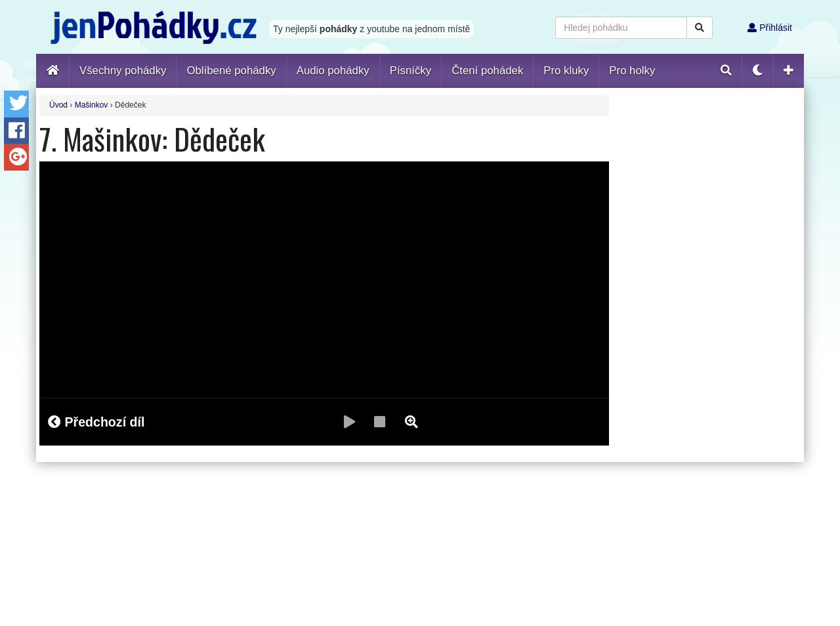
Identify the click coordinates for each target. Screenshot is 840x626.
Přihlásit (770, 28)
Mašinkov (92, 105)
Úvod (58, 105)
